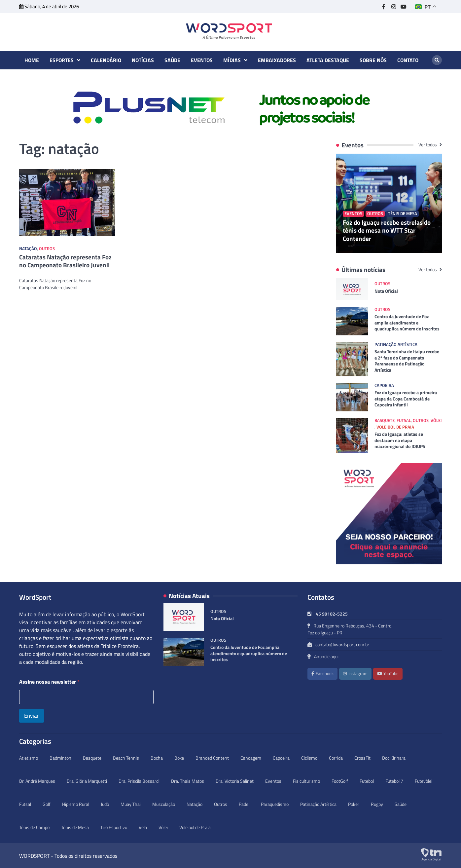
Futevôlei (424, 781)
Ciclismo (309, 758)
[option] (230, 108)
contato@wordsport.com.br (338, 644)
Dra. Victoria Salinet (235, 781)
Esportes (62, 60)
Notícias (143, 60)
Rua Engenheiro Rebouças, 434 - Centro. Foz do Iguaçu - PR (350, 629)
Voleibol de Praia (395, 427)
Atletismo (29, 758)
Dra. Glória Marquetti (87, 781)
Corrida (336, 758)
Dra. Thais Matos (188, 781)
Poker (354, 804)
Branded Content (212, 758)
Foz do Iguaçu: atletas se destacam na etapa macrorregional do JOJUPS (400, 440)
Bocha (157, 758)
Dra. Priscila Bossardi (139, 781)
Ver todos (428, 145)
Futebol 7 (394, 781)
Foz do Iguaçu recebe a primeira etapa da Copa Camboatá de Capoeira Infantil (406, 399)
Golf (47, 804)
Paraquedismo (275, 804)
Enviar (32, 716)
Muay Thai (131, 804)
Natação (28, 249)
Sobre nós (373, 60)
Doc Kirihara (394, 758)
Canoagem (251, 758)
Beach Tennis (126, 758)
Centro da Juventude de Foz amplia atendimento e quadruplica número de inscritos (407, 323)
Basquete (385, 420)
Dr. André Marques (37, 781)
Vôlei (436, 420)
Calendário (106, 60)
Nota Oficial (386, 291)
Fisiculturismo (306, 781)
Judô (105, 804)
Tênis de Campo (34, 827)
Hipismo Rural (76, 804)
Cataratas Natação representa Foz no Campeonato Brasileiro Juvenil (65, 261)
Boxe (179, 758)
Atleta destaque (328, 60)
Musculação (164, 804)
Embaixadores (277, 60)
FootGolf (340, 781)
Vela (143, 827)
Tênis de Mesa (403, 214)
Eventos (202, 60)
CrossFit (362, 758)
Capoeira (384, 385)
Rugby (377, 804)
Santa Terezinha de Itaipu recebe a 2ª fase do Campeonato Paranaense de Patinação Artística (407, 361)
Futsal (404, 420)
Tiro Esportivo (114, 827)
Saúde (172, 60)
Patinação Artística (396, 344)
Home (32, 60)
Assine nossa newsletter (49, 682)
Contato (408, 60)
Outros (47, 249)
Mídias (232, 60)
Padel (244, 804)
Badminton (60, 758)
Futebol (367, 781)
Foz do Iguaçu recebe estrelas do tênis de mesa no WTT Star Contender (387, 230)
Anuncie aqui (323, 656)
